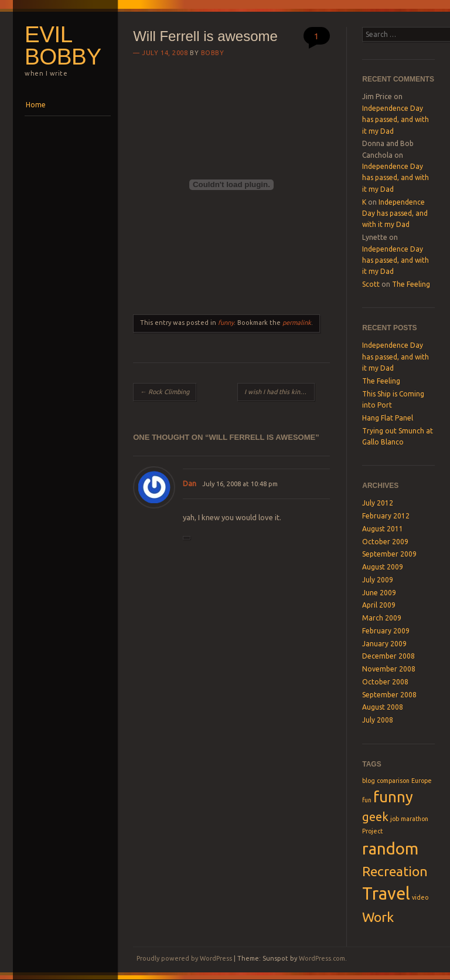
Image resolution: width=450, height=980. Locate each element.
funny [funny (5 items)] (393, 797)
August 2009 (383, 567)
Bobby (213, 53)
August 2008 (383, 707)
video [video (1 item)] (420, 897)
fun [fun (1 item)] (367, 800)
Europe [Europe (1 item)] (422, 781)
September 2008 (389, 695)
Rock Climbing (165, 392)
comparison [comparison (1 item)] (393, 781)
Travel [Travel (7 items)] (386, 893)
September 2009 (389, 554)
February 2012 (386, 516)
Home (36, 105)
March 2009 (382, 618)
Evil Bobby (63, 46)
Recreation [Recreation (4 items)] (395, 871)
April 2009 (379, 605)
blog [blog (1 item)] (369, 781)
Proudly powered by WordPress (184, 958)
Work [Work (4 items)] (378, 917)
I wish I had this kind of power (279, 392)
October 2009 (385, 542)
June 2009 (379, 593)
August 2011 (383, 529)
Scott (371, 284)
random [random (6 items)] (390, 848)
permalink (297, 323)
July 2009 (378, 580)
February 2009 (386, 631)
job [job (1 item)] (395, 819)
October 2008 (385, 682)
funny (226, 323)
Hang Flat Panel (388, 418)
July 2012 (378, 503)
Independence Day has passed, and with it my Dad (396, 120)
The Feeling (411, 284)
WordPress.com (322, 958)
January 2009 (384, 644)
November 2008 (389, 669)
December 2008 (388, 656)
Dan (190, 483)
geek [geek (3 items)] (375, 817)
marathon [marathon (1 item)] (415, 819)
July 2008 (378, 720)
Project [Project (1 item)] (372, 831)
